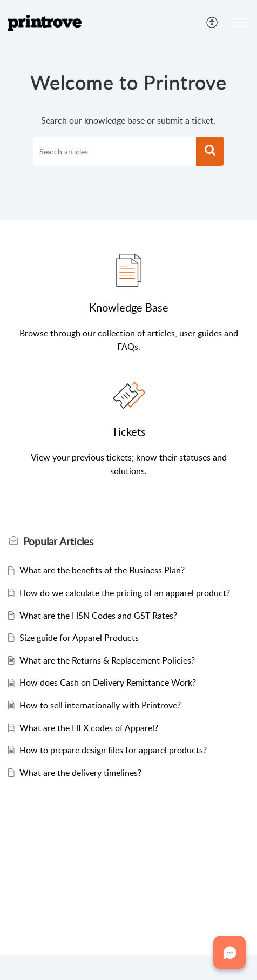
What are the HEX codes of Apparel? (89, 728)
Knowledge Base (129, 307)
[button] (212, 23)
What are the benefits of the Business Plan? (102, 570)
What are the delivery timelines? (80, 773)
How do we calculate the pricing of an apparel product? (125, 593)
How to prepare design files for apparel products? (113, 750)
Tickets (129, 431)
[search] (115, 151)
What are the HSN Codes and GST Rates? (98, 616)
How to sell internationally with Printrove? (100, 705)
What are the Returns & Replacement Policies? (107, 660)
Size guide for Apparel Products (79, 638)
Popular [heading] (58, 542)
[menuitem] (212, 23)
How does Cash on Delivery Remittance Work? (108, 682)
